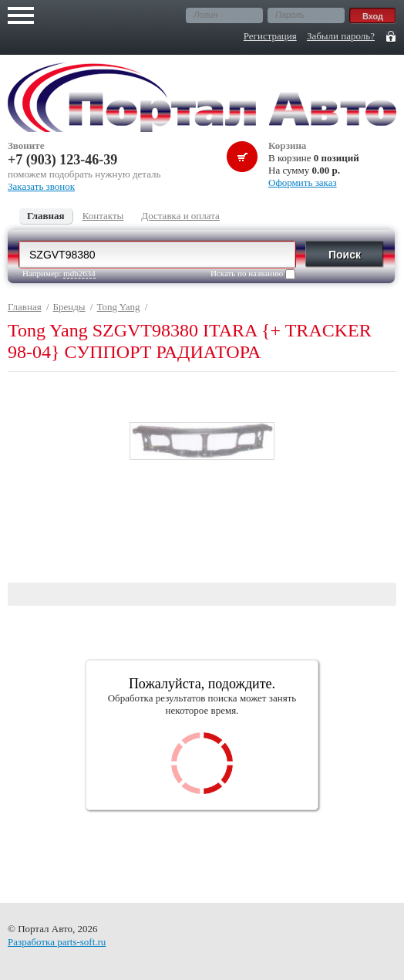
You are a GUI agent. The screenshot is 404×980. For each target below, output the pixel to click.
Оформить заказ (303, 182)
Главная (25, 307)
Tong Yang (118, 307)
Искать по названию (253, 274)
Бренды (69, 307)
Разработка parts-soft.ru (57, 942)
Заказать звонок (41, 186)
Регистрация (270, 36)
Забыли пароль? (341, 36)
